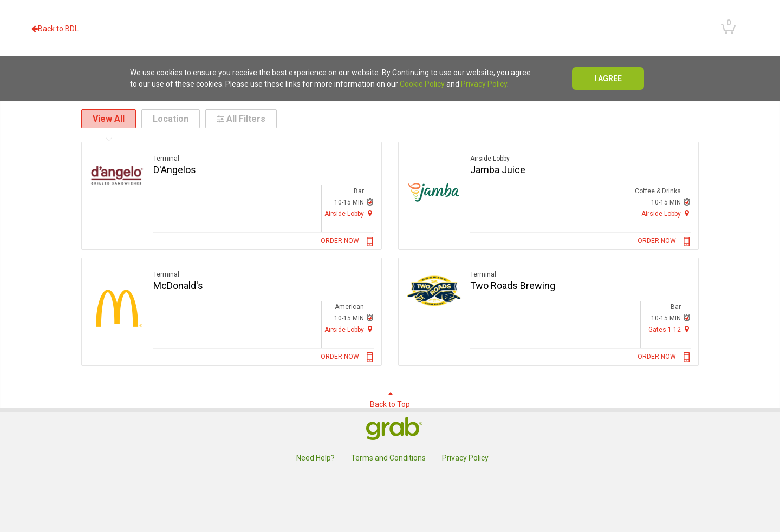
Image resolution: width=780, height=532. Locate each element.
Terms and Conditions (388, 458)
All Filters (241, 119)
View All (109, 119)
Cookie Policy (422, 84)
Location (171, 119)
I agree (608, 78)
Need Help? (316, 458)
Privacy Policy (484, 84)
